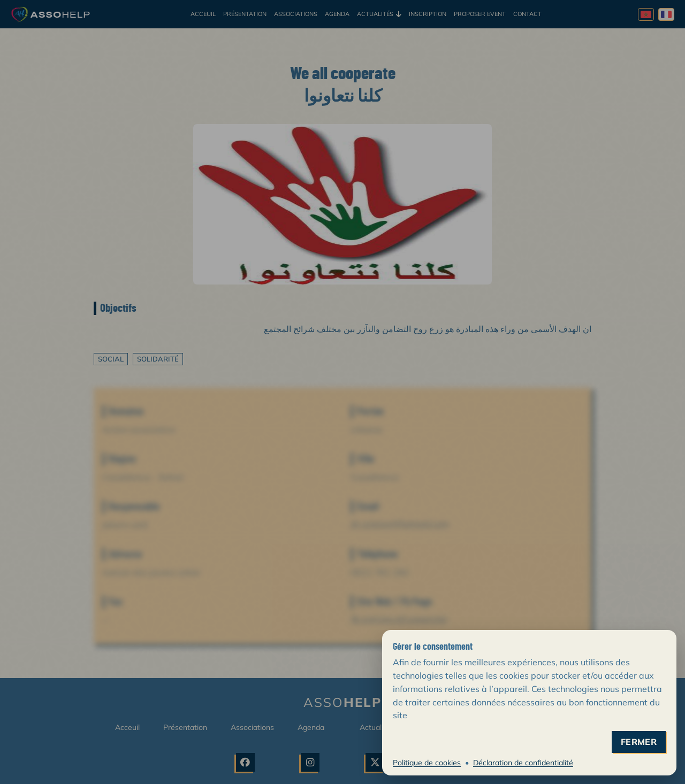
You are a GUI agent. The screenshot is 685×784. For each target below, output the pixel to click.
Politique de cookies (427, 763)
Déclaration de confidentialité (523, 763)
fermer (639, 742)
